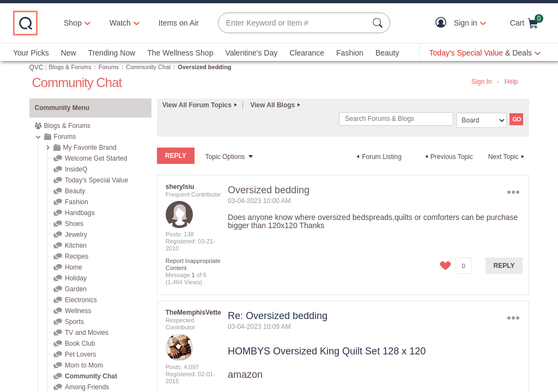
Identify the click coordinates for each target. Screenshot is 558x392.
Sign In (481, 82)
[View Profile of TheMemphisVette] (193, 312)
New (69, 53)
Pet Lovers (80, 354)
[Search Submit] (379, 23)
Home (74, 267)
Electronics (81, 300)
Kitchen (76, 246)
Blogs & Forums (70, 67)
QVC (37, 68)
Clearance (307, 53)
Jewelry (76, 235)
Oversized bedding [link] (204, 67)
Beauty (387, 53)
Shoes (74, 224)
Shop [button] (73, 23)
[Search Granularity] (481, 120)
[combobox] (293, 23)
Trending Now (112, 53)
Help (511, 82)
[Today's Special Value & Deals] (485, 53)
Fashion (350, 53)
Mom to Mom (84, 365)
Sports (74, 322)
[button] (443, 23)
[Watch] (120, 23)
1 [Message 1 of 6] (193, 274)
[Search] (396, 119)
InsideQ (76, 169)
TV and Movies (87, 333)
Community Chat (148, 67)
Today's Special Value (96, 180)
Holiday (76, 278)
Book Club (80, 344)
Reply (504, 265)
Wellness (78, 311)
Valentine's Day (251, 53)
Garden (76, 289)
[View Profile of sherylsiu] (180, 186)
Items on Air (179, 23)
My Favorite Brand (90, 148)
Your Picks (31, 53)
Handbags (80, 213)
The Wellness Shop (180, 53)
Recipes (77, 256)
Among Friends (87, 387)
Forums (109, 67)
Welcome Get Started (96, 158)
